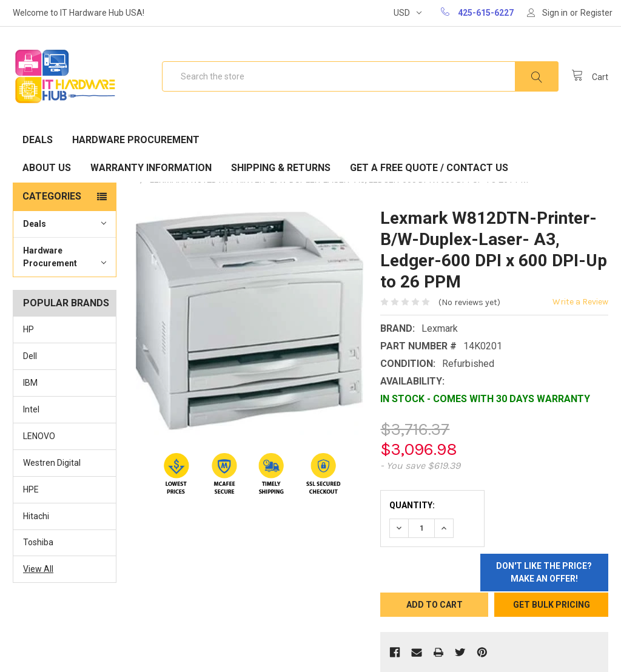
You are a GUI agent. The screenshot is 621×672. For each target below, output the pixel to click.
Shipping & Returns (281, 168)
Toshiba (38, 542)
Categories (52, 196)
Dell (30, 356)
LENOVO (39, 436)
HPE (31, 489)
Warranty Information (151, 168)
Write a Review (580, 302)
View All (38, 569)
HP (29, 329)
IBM (30, 383)
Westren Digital (52, 463)
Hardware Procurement (136, 140)
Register (596, 13)
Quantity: (412, 505)
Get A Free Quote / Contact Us (429, 168)
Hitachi (36, 516)
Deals (38, 140)
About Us (47, 168)
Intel (31, 409)
